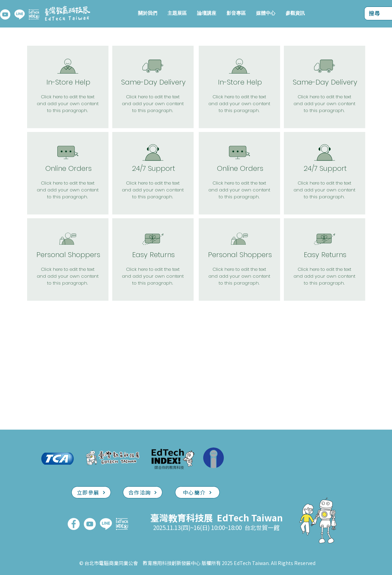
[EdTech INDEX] (34, 14)
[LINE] (20, 14)
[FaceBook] (74, 524)
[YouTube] (5, 14)
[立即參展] (91, 492)
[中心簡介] (197, 492)
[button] (177, 13)
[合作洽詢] (143, 492)
